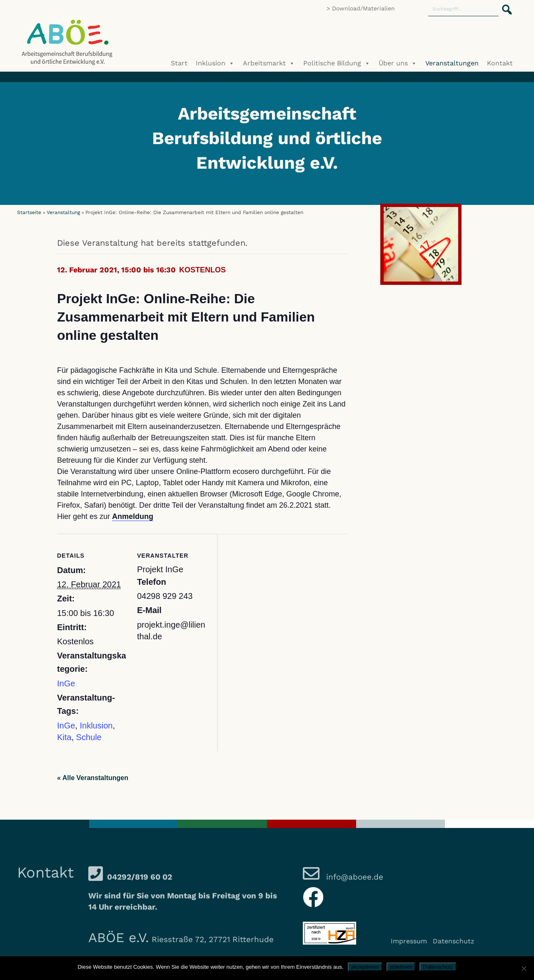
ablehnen (401, 967)
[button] (504, 5)
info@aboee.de (353, 877)
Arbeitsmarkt (269, 63)
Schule (89, 737)
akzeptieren (365, 967)
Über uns (398, 63)
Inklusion (215, 63)
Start (179, 63)
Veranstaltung (63, 212)
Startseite (29, 212)
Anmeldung (133, 516)
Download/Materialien (363, 8)
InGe (66, 683)
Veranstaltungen (452, 63)
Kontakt (500, 63)
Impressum (409, 941)
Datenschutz (454, 941)
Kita (64, 737)
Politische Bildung (337, 63)
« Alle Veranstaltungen (93, 778)
